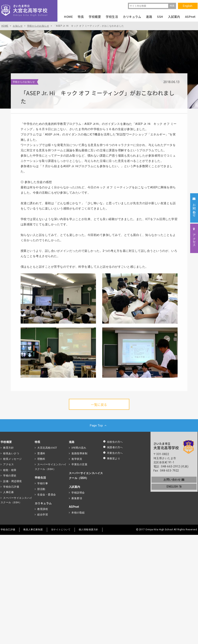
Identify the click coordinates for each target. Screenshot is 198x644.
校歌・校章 (10, 470)
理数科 (41, 459)
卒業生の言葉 (79, 464)
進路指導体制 (79, 453)
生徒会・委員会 (47, 495)
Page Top (99, 425)
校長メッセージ (12, 459)
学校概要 (6, 442)
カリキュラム (43, 503)
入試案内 (75, 487)
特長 (38, 442)
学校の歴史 (10, 476)
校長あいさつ (11, 453)
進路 (72, 442)
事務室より (112, 459)
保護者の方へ (113, 447)
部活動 (41, 489)
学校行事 (43, 483)
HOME (68, 17)
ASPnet (74, 507)
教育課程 (43, 509)
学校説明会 (78, 493)
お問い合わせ (174, 480)
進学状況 (77, 459)
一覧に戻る (99, 405)
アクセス (8, 464)
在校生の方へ (113, 442)
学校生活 (40, 478)
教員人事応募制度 (33, 530)
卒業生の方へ (113, 453)
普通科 (41, 453)
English (188, 6)
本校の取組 (78, 513)
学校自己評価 (11, 487)
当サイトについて (61, 530)
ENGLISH (174, 487)
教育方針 (8, 448)
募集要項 (77, 498)
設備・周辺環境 (12, 481)
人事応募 (8, 492)
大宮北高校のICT (47, 448)
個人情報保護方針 (89, 530)
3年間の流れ (79, 448)
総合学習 (43, 515)
